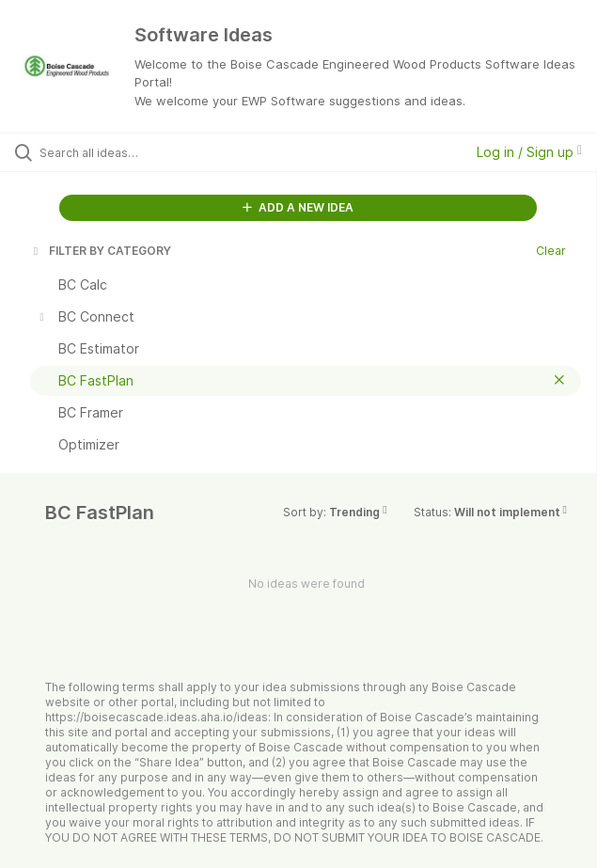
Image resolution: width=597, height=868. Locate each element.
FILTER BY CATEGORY (101, 251)
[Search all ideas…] (146, 152)
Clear (551, 251)
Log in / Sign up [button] (529, 152)
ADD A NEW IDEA (298, 207)
